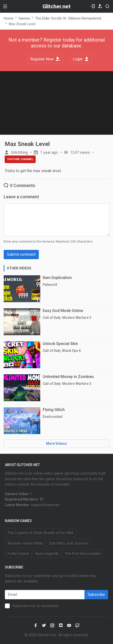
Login (81, 59)
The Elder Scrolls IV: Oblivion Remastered (68, 18)
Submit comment (21, 254)
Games (24, 18)
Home (9, 18)
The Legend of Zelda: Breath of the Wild (40, 533)
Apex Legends (47, 554)
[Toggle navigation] (5, 6)
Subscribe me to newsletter (35, 606)
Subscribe (96, 594)
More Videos (56, 444)
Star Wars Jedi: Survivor (68, 543)
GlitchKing (19, 152)
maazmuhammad (45, 505)
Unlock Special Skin (60, 344)
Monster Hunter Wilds (25, 543)
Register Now (45, 59)
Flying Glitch (54, 410)
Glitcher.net (56, 6)
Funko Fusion (18, 554)
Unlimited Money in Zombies (68, 377)
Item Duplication (57, 278)
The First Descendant (82, 554)
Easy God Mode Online (63, 311)
